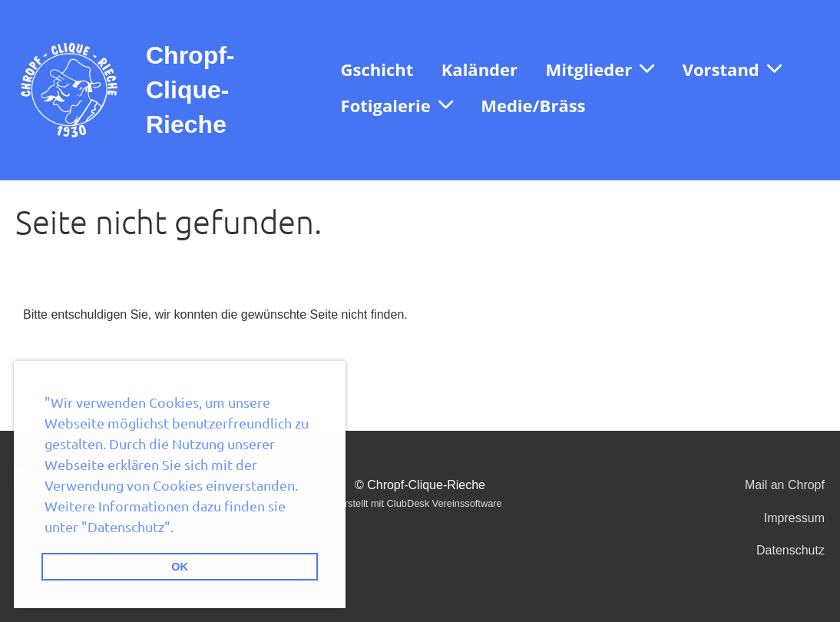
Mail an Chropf (785, 485)
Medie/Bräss (533, 105)
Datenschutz (790, 550)
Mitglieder (600, 69)
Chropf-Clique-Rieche (190, 90)
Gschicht (377, 69)
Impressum (794, 518)
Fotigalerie (397, 105)
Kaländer (480, 69)
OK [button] (180, 567)
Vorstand (732, 69)
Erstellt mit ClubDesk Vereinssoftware (420, 503)
